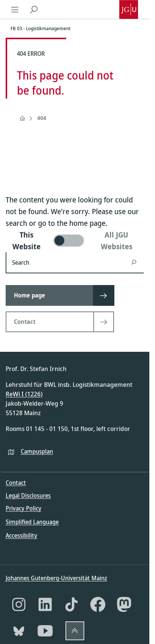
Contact (16, 483)
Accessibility (21, 535)
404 (42, 118)
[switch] (75, 241)
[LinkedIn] (45, 604)
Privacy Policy (24, 508)
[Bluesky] (19, 631)
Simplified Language (32, 522)
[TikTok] (71, 604)
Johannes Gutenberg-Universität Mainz (56, 578)
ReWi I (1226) (24, 394)
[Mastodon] (124, 604)
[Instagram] (19, 604)
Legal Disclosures (28, 495)
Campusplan (37, 451)
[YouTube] (45, 631)
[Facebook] (98, 604)
